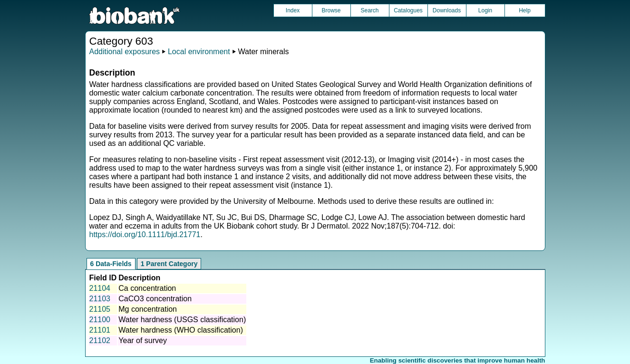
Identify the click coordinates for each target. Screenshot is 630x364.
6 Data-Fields (111, 264)
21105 (100, 309)
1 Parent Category (169, 264)
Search (369, 10)
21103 (100, 299)
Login (485, 10)
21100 (100, 320)
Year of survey (143, 340)
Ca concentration (147, 288)
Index (293, 10)
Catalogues (408, 10)
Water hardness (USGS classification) (182, 320)
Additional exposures (125, 52)
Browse (331, 10)
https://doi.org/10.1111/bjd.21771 (145, 235)
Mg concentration (148, 309)
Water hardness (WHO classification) (181, 330)
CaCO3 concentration (155, 299)
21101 (100, 330)
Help (525, 10)
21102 (100, 340)
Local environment (199, 52)
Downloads (447, 10)
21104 (100, 288)
